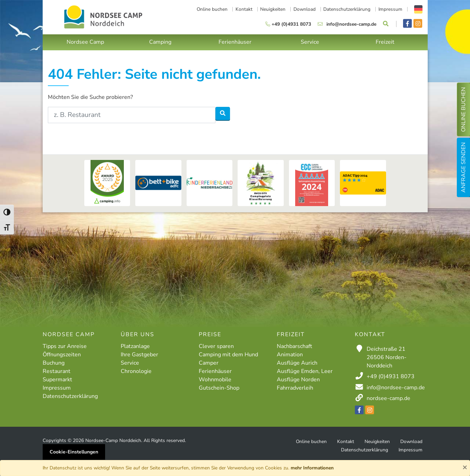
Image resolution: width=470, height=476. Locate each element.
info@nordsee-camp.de (396, 388)
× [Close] (465, 467)
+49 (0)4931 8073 (391, 376)
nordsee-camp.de (388, 398)
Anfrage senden (463, 167)
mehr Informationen (312, 468)
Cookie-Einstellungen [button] (74, 452)
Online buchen (463, 109)
